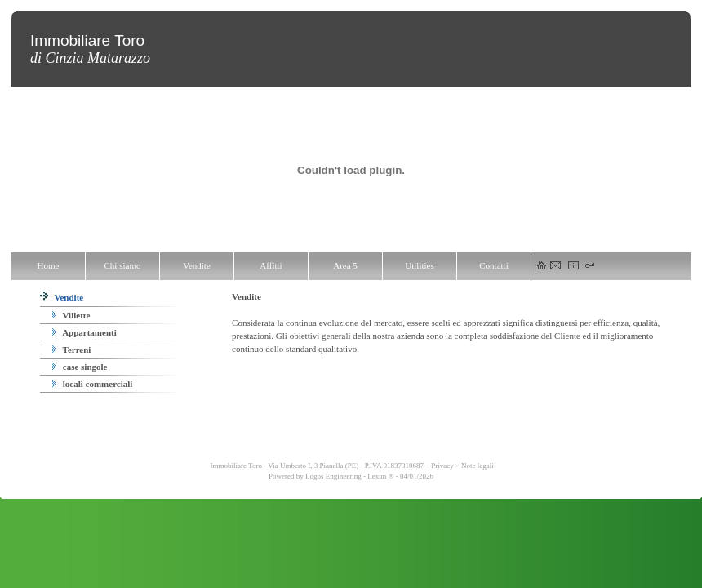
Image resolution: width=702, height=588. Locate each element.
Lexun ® (380, 476)
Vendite (62, 297)
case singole (80, 367)
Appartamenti (84, 332)
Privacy (442, 465)
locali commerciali (92, 384)
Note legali (478, 465)
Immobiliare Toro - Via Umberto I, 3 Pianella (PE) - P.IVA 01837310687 (316, 465)
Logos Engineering (333, 476)
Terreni (71, 350)
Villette (71, 315)
